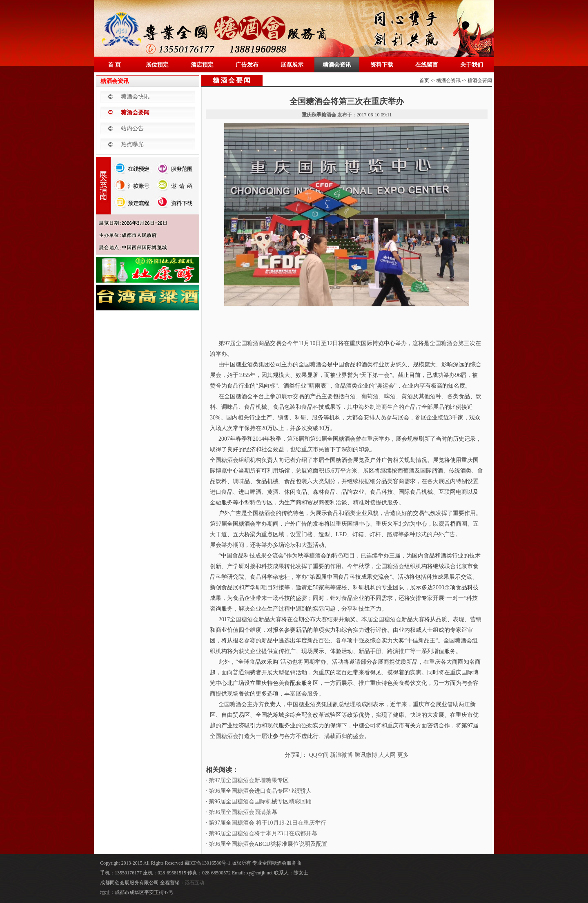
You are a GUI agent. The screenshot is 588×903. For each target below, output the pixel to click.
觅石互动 (194, 883)
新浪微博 (341, 755)
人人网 (387, 755)
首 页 (114, 65)
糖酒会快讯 (135, 97)
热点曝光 (132, 144)
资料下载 (382, 65)
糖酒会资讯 (337, 65)
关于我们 (472, 65)
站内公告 (132, 128)
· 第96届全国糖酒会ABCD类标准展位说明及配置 (267, 844)
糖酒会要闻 (135, 113)
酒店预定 (202, 65)
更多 (403, 755)
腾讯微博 (366, 755)
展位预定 (157, 65)
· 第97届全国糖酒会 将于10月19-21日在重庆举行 (266, 823)
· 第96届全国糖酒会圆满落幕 (242, 812)
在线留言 (427, 65)
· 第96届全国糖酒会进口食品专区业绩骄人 (259, 791)
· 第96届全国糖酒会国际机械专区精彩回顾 (259, 802)
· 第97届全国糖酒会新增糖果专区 (247, 780)
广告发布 (247, 65)
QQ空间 (319, 755)
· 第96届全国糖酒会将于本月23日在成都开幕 (262, 833)
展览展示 (292, 65)
